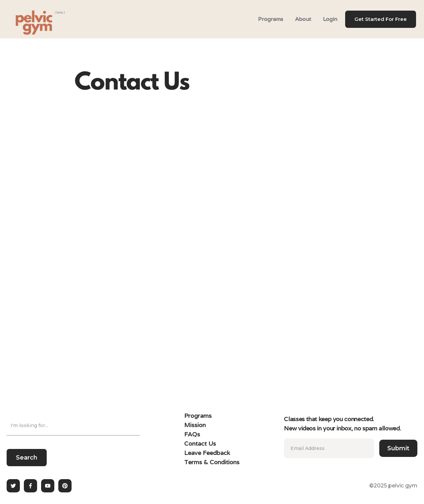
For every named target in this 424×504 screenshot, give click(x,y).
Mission (195, 425)
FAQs (192, 434)
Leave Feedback (207, 453)
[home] (32, 19)
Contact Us (200, 443)
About (303, 19)
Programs (271, 19)
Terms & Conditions (212, 462)
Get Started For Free (381, 19)
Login (330, 19)
